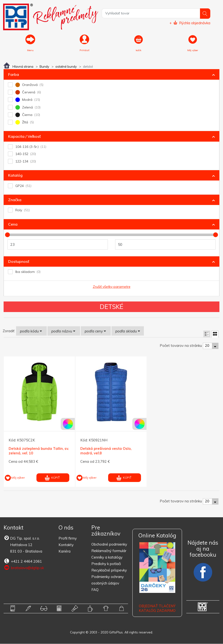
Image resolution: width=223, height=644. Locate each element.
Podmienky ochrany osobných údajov (108, 580)
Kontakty (66, 545)
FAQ (95, 590)
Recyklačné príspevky (109, 570)
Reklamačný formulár (109, 551)
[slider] (7, 235)
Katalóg (15, 176)
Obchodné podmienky (109, 545)
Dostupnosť (19, 262)
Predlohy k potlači (106, 564)
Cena (13, 224)
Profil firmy (68, 539)
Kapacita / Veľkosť (24, 137)
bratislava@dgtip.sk (24, 568)
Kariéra (65, 552)
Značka (15, 200)
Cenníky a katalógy (107, 557)
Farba (14, 75)
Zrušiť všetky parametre (112, 287)
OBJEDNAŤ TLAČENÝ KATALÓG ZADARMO (157, 609)
